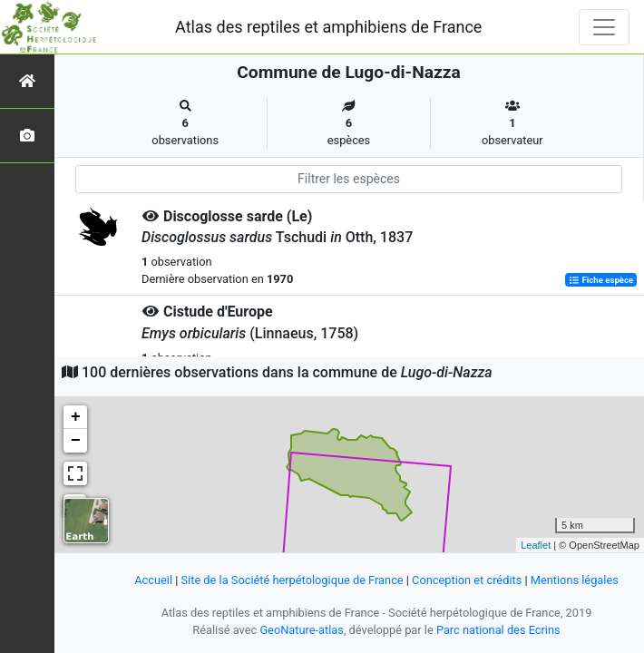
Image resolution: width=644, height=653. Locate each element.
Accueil (153, 580)
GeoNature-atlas (302, 630)
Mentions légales (575, 580)
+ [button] (76, 417)
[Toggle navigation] (604, 27)
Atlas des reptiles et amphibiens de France (328, 27)
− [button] (76, 441)
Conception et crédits (467, 580)
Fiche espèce (601, 280)
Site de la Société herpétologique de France (293, 580)
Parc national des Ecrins (498, 630)
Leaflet (536, 545)
